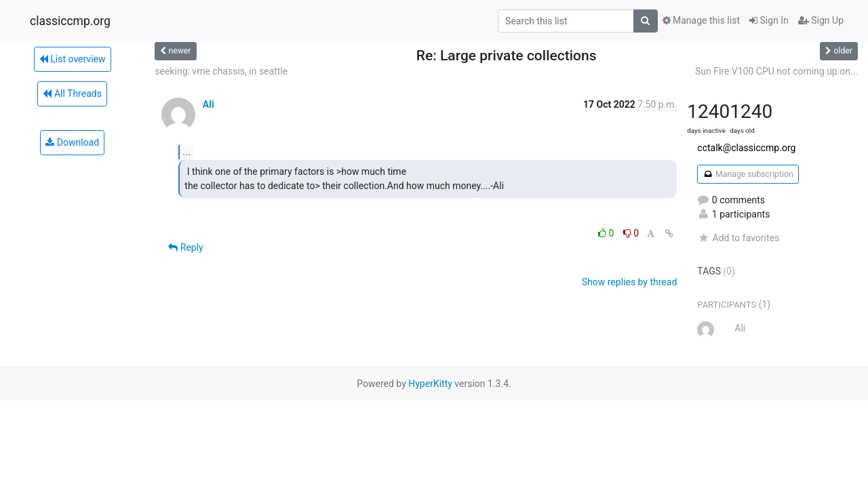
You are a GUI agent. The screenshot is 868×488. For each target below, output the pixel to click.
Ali (209, 104)
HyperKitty (430, 384)
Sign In (769, 20)
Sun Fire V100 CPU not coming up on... (776, 71)
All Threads (72, 94)
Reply (185, 247)
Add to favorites (738, 238)
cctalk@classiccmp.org (746, 148)
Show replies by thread (630, 282)
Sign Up (821, 20)
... (187, 151)
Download (72, 142)
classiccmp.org (70, 21)
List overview (73, 59)
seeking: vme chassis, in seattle (221, 71)
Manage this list (701, 20)
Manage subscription (748, 174)
